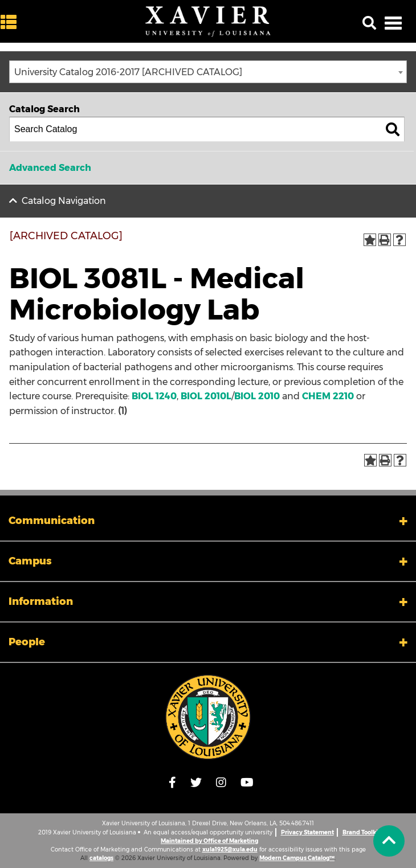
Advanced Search (50, 168)
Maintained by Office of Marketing (209, 841)
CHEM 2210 (328, 396)
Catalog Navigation (64, 201)
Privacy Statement (307, 832)
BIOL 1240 (154, 396)
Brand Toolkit (361, 832)
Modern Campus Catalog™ (297, 858)
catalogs (101, 858)
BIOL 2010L (206, 396)
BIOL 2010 (257, 396)
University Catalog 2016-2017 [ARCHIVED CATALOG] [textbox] (128, 72)
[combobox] (208, 72)
